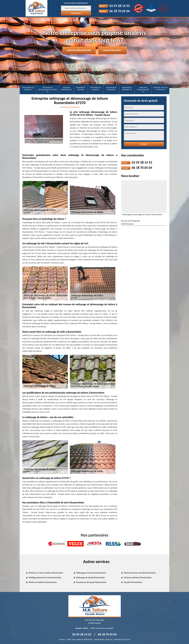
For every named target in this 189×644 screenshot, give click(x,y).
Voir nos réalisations (79, 50)
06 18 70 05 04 (120, 11)
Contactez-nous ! (113, 50)
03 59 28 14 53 (120, 6)
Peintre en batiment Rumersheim (43, 582)
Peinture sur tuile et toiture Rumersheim (46, 573)
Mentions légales (103, 640)
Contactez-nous (122, 640)
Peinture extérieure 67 (66, 89)
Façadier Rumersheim (133, 582)
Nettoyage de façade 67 (95, 89)
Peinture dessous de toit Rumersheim (140, 573)
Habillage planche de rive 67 (143, 90)
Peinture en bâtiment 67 (127, 89)
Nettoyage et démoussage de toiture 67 (48, 90)
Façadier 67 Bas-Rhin (81, 89)
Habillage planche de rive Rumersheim (45, 577)
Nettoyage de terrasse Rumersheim (91, 573)
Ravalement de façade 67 (28, 89)
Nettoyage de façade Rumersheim (91, 577)
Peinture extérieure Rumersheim (138, 577)
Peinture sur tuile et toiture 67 (161, 89)
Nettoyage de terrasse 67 (111, 89)
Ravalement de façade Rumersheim (91, 582)
